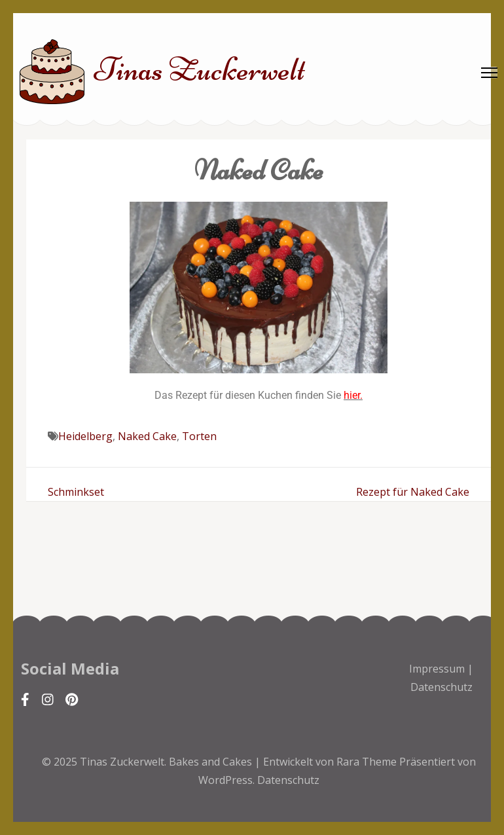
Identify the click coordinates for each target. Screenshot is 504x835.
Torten (199, 436)
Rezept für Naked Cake (413, 492)
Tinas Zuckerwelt (200, 69)
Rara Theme (368, 762)
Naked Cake (147, 436)
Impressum (437, 669)
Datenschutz (441, 687)
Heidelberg (85, 436)
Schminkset (76, 492)
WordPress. (226, 780)
